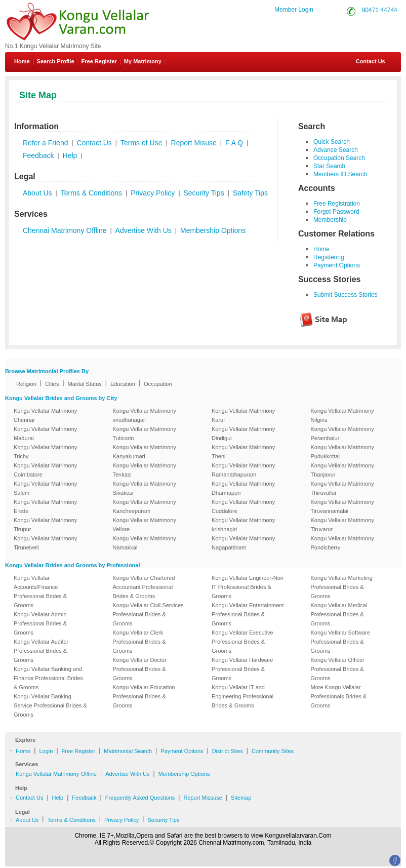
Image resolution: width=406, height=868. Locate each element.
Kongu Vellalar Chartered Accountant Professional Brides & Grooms (144, 587)
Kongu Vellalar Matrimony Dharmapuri (243, 488)
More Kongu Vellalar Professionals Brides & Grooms (339, 696)
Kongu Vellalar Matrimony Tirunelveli (45, 543)
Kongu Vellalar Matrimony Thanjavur (342, 470)
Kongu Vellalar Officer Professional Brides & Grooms (338, 669)
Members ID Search (340, 174)
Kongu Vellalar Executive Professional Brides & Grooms (242, 642)
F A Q (234, 143)
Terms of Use (141, 143)
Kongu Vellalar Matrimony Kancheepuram (145, 506)
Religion (26, 384)
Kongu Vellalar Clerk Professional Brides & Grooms (139, 642)
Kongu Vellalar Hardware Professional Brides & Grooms (242, 669)
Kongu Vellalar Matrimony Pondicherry (342, 543)
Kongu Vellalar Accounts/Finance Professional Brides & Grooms (40, 591)
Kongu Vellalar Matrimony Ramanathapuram (243, 470)
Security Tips (204, 193)
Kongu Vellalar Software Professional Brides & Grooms (340, 642)
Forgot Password (336, 212)
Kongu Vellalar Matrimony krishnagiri (243, 525)
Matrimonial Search (128, 751)
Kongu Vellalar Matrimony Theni (243, 452)
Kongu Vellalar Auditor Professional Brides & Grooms (41, 651)
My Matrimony (143, 61)
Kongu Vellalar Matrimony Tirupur (45, 525)
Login (46, 751)
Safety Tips (250, 193)
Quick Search (332, 142)
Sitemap (241, 798)
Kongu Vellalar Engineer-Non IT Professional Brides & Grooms (248, 587)
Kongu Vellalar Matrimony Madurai (45, 433)
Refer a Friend (45, 143)
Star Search (329, 166)
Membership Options (213, 230)
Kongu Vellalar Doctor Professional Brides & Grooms (140, 669)
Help (70, 155)
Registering (329, 257)
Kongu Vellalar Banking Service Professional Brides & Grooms (50, 705)
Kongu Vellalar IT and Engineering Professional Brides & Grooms (242, 696)
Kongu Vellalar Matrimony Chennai (45, 415)
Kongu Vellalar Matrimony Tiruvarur (342, 525)
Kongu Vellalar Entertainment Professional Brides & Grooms (248, 614)
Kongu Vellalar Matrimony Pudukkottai (342, 452)
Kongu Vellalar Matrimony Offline (56, 774)
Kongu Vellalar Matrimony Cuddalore (243, 506)
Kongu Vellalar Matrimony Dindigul (243, 433)
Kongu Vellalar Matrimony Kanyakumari (145, 452)
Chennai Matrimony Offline (65, 230)
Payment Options (337, 265)
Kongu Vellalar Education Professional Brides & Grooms (144, 696)
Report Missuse (202, 798)
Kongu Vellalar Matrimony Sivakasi (145, 488)
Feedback (38, 155)
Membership (330, 220)
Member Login (294, 10)
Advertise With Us (144, 230)
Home (22, 61)
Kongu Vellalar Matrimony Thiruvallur (342, 488)
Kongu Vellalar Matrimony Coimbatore (45, 470)
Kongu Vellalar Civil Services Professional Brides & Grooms (148, 614)
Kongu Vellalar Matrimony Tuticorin (145, 433)
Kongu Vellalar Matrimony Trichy (45, 452)
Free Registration (337, 204)
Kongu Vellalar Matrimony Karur (243, 415)
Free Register (99, 61)
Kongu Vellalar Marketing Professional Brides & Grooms (342, 587)
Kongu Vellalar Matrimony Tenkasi (145, 470)
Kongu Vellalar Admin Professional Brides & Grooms (40, 623)
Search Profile (56, 61)
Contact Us (370, 61)
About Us (37, 193)
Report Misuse (194, 143)
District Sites (228, 751)
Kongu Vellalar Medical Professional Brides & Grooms (339, 614)
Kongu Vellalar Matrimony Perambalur (342, 433)
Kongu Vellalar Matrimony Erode (45, 506)
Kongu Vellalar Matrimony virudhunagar (145, 415)
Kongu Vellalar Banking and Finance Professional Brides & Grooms (48, 678)
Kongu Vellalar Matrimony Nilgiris (342, 415)
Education (123, 384)
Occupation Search (339, 158)
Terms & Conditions (91, 193)
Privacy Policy (153, 193)
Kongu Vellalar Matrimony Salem (45, 488)
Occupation (158, 384)
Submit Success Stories (346, 295)
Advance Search (336, 150)
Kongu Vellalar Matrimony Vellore (145, 525)
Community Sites (273, 751)
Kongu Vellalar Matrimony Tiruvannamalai (342, 506)
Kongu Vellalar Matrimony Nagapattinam (243, 543)
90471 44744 (380, 10)
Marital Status (85, 384)
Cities (52, 384)
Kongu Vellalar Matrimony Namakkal (145, 543)
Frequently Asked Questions (140, 798)
